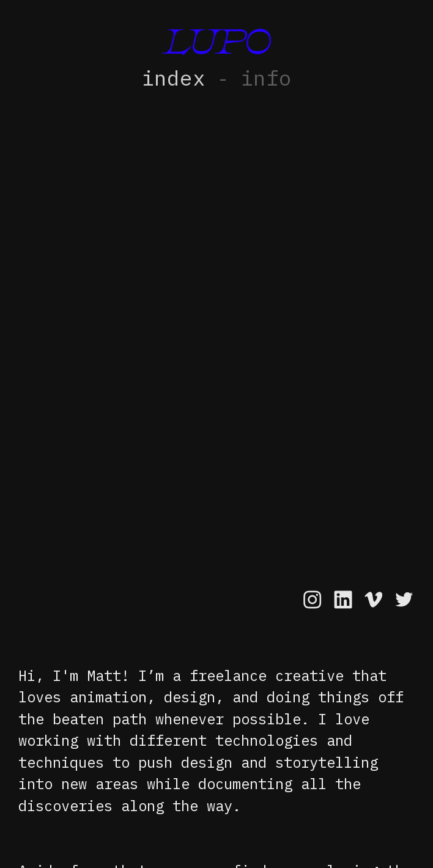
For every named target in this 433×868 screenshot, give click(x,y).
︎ (343, 600)
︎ (312, 600)
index (173, 79)
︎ (404, 600)
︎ (373, 600)
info (266, 79)
